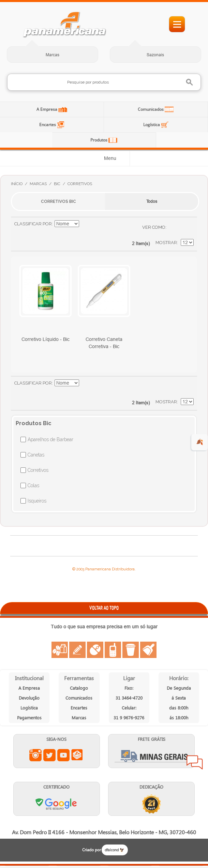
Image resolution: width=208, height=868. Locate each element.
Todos (152, 201)
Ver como (154, 227)
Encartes (48, 125)
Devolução (29, 698)
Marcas (53, 55)
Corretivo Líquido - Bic (46, 339)
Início (17, 184)
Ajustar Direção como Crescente (85, 224)
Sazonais (155, 55)
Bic (57, 184)
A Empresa (47, 109)
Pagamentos (29, 717)
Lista (185, 227)
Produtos (99, 140)
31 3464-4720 (129, 698)
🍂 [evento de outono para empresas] (200, 442)
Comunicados (151, 109)
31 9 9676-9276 (129, 717)
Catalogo (79, 688)
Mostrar (166, 243)
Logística (152, 125)
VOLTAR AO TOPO (104, 608)
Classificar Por (33, 224)
